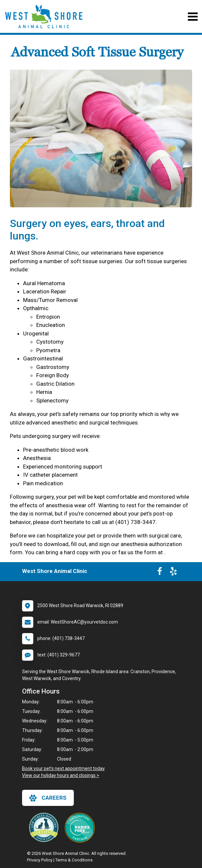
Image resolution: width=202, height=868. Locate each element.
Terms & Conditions (74, 860)
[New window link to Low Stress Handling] (45, 827)
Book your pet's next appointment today (63, 768)
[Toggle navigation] (193, 17)
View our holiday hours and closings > (61, 775)
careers (48, 798)
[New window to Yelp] (173, 573)
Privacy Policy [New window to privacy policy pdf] (40, 860)
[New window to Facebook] (160, 573)
